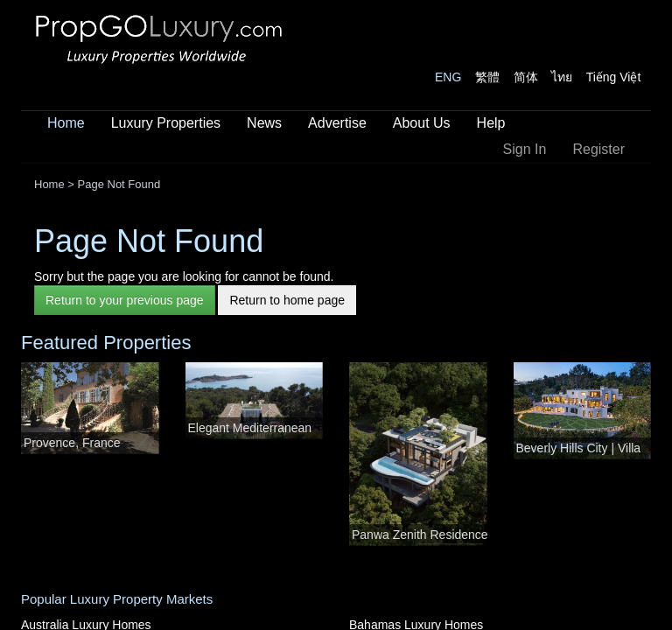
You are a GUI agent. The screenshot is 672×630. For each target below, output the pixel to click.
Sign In (525, 149)
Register (598, 149)
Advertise (337, 123)
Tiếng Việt (614, 77)
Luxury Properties (166, 123)
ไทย (562, 77)
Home (66, 123)
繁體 (487, 77)
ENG (448, 77)
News (264, 123)
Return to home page (287, 300)
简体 (526, 77)
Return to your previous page (125, 300)
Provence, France (72, 443)
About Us (422, 123)
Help (491, 123)
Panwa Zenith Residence (420, 535)
